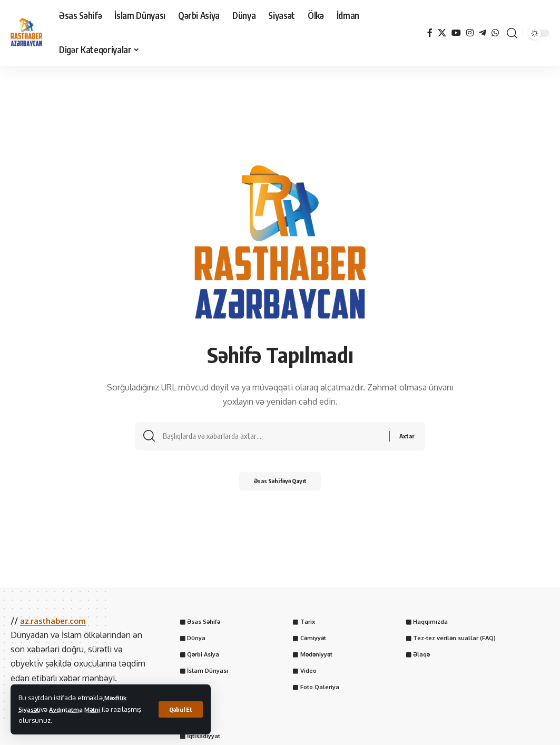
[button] (180, 709)
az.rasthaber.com (56, 621)
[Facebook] (430, 33)
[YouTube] (456, 33)
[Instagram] (470, 33)
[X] (442, 33)
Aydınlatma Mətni (83, 709)
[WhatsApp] (495, 33)
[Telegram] (483, 33)
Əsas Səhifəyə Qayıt (280, 484)
